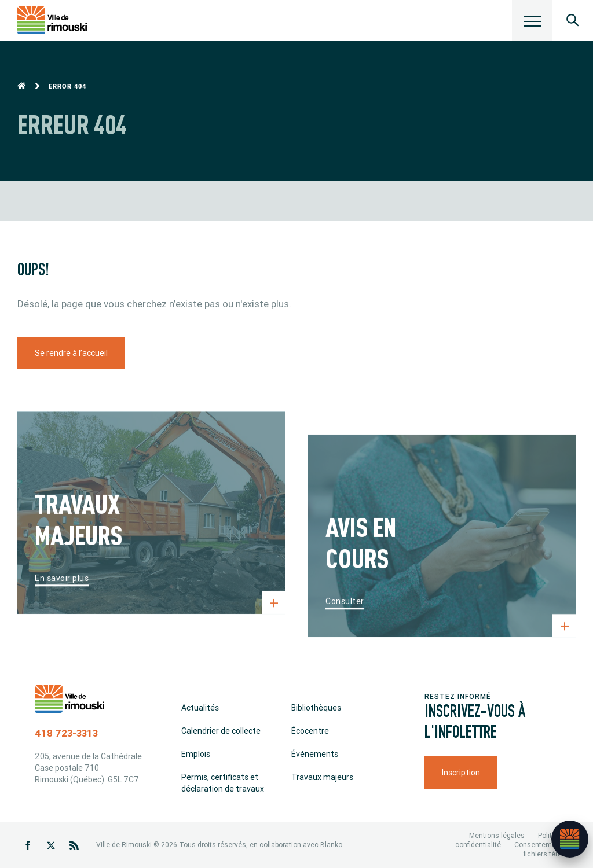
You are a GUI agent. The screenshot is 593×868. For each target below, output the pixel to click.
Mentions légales (497, 835)
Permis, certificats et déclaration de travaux (223, 783)
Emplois (196, 754)
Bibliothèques (316, 708)
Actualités (200, 708)
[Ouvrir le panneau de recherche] (573, 20)
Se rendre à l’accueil (71, 353)
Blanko (331, 845)
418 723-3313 (66, 733)
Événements (315, 754)
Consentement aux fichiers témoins (545, 849)
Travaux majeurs (322, 777)
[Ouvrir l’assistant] (570, 839)
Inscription (461, 773)
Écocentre (310, 731)
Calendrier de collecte (221, 731)
